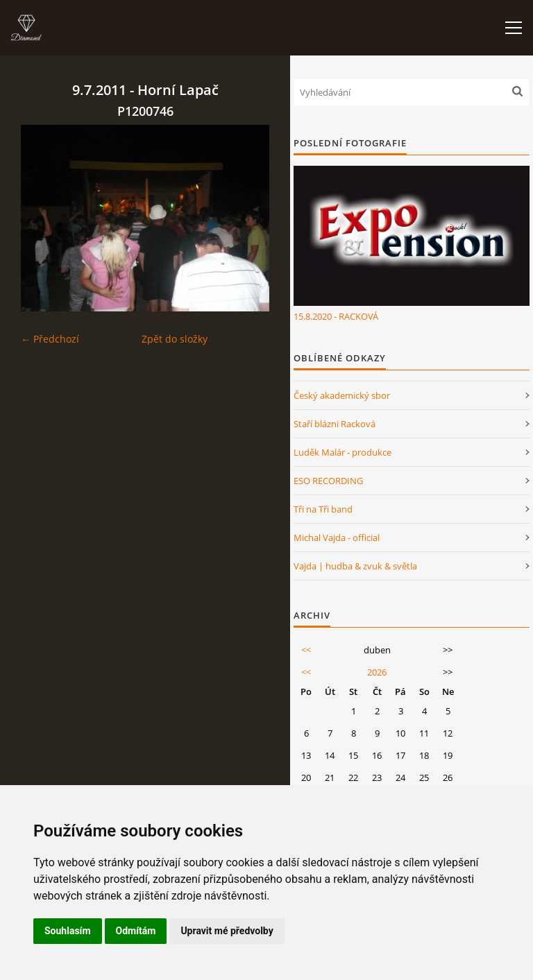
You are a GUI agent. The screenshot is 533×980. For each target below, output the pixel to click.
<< (306, 650)
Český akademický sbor (342, 395)
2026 (377, 672)
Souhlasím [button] (68, 931)
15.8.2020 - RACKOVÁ (336, 316)
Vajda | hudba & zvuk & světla (355, 566)
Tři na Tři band (323, 509)
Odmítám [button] (136, 931)
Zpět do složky (175, 339)
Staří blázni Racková (335, 424)
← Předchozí (50, 339)
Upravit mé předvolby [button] (227, 931)
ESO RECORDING (328, 481)
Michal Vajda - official (337, 538)
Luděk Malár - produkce (342, 452)
